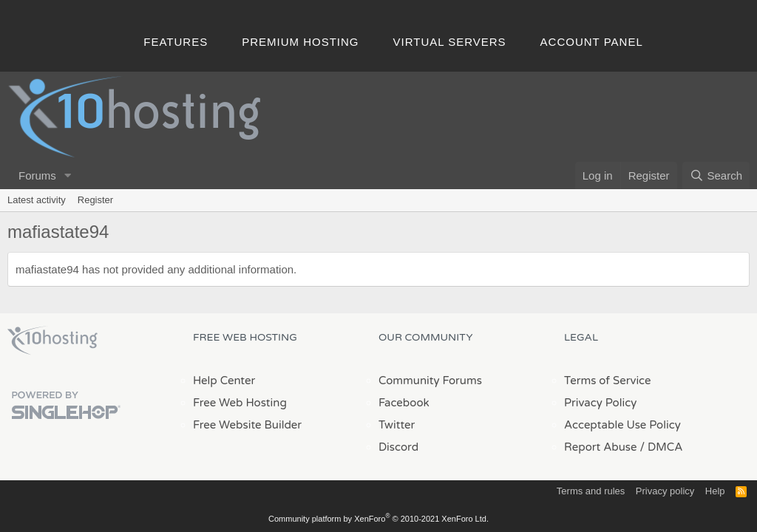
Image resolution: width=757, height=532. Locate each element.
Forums (37, 175)
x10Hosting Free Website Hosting (52, 341)
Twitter (397, 425)
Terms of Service (608, 381)
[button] (68, 175)
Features (176, 42)
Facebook (404, 403)
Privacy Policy (600, 403)
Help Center (224, 381)
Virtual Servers (450, 42)
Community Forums (430, 381)
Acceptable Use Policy (622, 425)
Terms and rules (591, 491)
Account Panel (592, 42)
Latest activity (37, 200)
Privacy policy (665, 491)
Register (95, 200)
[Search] (716, 175)
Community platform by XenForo (378, 519)
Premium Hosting (300, 42)
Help (715, 491)
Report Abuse (601, 447)
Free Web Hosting (240, 403)
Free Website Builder (247, 425)
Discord (398, 447)
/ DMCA (661, 447)
